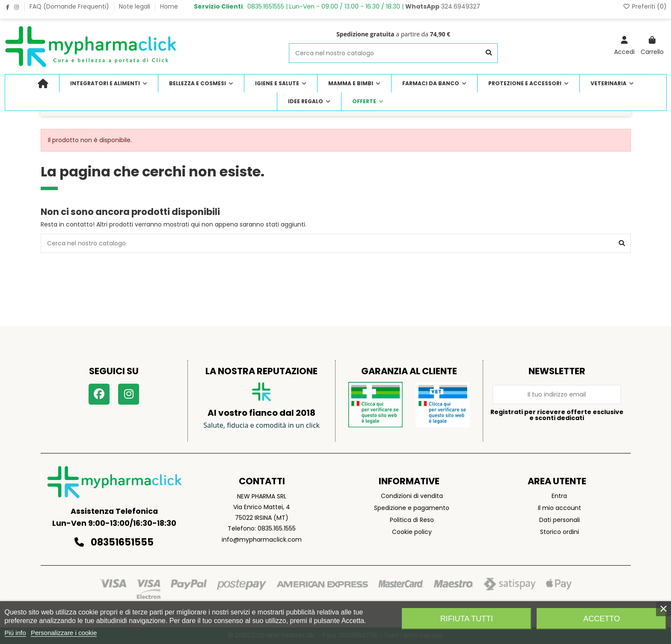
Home (169, 6)
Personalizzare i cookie (64, 633)
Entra (559, 496)
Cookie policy (412, 532)
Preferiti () (645, 6)
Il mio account (560, 508)
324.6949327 (443, 6)
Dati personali (560, 520)
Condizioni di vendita (412, 496)
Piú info (15, 633)
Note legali (135, 6)
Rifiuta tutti (467, 619)
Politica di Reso (412, 520)
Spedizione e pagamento (412, 508)
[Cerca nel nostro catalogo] (489, 53)
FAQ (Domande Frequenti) (70, 6)
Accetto (602, 619)
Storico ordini (560, 532)
